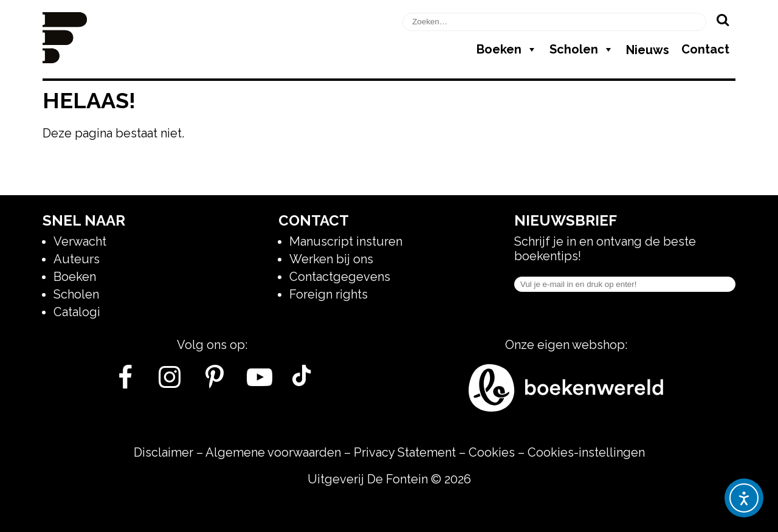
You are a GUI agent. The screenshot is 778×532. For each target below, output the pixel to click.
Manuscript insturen (346, 241)
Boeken (507, 49)
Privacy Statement (405, 452)
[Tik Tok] (301, 382)
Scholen (582, 49)
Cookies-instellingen (586, 452)
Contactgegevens (340, 277)
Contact (705, 49)
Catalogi (77, 312)
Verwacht (80, 241)
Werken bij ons (331, 259)
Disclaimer (164, 452)
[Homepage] (65, 59)
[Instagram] (170, 382)
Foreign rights (329, 294)
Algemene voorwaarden (273, 452)
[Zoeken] (722, 19)
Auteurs (77, 259)
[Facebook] (125, 382)
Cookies (492, 452)
